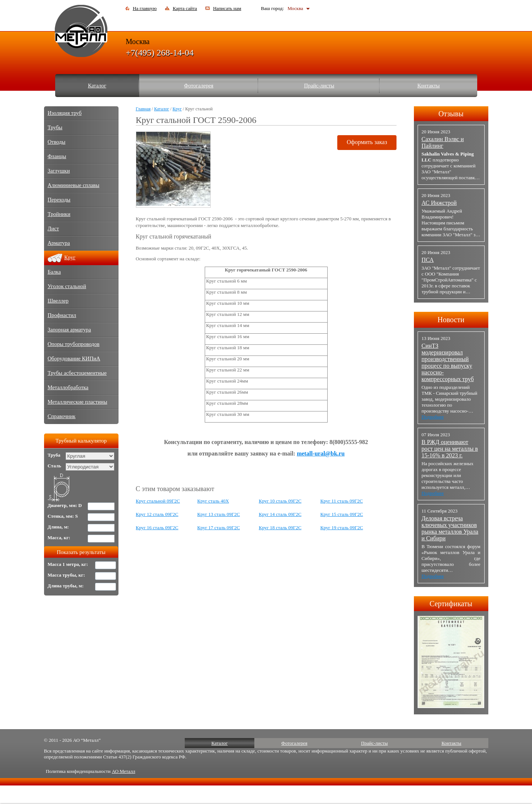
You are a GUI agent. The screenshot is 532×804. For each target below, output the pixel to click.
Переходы (59, 200)
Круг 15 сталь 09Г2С (342, 514)
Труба (54, 455)
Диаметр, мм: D (65, 505)
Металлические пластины (78, 402)
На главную (145, 8)
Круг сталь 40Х (213, 501)
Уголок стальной (67, 286)
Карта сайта (185, 8)
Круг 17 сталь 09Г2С (219, 528)
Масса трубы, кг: (66, 575)
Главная (143, 109)
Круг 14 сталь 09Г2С (280, 514)
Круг (177, 109)
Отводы (57, 142)
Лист (53, 228)
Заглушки (59, 171)
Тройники (59, 214)
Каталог (97, 86)
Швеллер (58, 301)
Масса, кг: (59, 538)
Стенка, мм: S (63, 516)
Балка (54, 272)
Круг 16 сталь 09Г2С (157, 528)
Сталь (55, 466)
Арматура (59, 243)
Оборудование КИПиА (74, 358)
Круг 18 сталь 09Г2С (280, 528)
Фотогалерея (199, 86)
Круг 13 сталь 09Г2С (219, 514)
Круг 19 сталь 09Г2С (342, 528)
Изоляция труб (65, 113)
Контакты (429, 86)
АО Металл (123, 771)
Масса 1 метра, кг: (68, 564)
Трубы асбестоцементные (77, 373)
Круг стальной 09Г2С (158, 501)
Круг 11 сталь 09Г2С (342, 501)
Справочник (62, 416)
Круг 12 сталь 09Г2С (157, 514)
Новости (451, 320)
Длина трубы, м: (66, 586)
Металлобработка (68, 387)
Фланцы (57, 156)
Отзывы (451, 114)
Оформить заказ (367, 142)
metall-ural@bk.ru (321, 453)
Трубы (55, 127)
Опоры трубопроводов (74, 344)
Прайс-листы (319, 86)
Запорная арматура (69, 330)
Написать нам (227, 8)
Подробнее (433, 417)
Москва (295, 8)
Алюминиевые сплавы (74, 185)
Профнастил (62, 315)
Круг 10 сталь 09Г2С (280, 501)
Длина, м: (58, 527)
